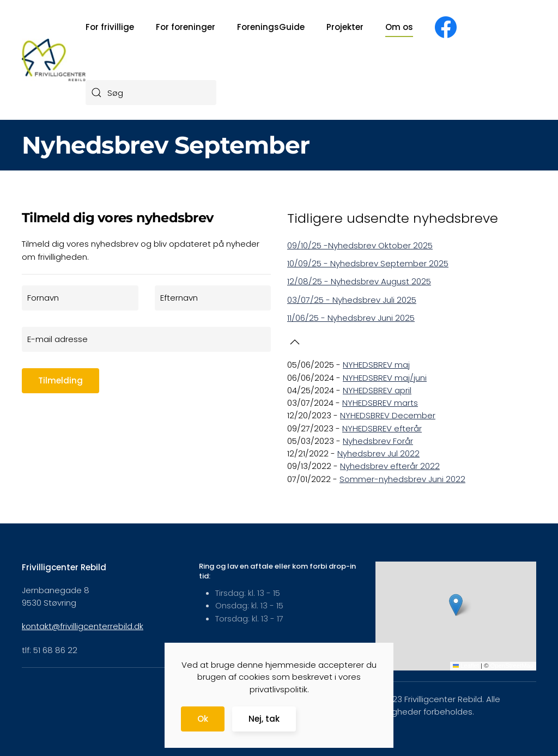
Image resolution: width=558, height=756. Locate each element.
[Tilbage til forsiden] (54, 60)
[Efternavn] (213, 298)
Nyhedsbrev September (166, 145)
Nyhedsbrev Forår (378, 441)
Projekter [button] (345, 27)
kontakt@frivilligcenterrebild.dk (83, 626)
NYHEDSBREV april (377, 390)
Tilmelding (60, 380)
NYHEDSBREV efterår (382, 428)
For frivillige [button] (110, 27)
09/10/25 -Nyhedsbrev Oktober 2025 (360, 245)
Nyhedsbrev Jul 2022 (378, 453)
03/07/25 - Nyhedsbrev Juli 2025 (352, 300)
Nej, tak (264, 719)
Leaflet (466, 666)
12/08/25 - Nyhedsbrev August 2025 (359, 281)
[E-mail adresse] (146, 339)
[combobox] (151, 93)
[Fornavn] (80, 298)
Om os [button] (399, 27)
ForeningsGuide (271, 27)
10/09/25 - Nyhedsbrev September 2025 (368, 263)
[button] (295, 342)
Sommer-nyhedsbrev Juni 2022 (402, 479)
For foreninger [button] (186, 27)
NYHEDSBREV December (388, 415)
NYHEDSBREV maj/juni (385, 378)
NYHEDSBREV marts (380, 403)
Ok (203, 719)
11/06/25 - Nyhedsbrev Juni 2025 (351, 318)
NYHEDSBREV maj (376, 365)
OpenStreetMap (512, 666)
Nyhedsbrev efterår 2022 (390, 466)
